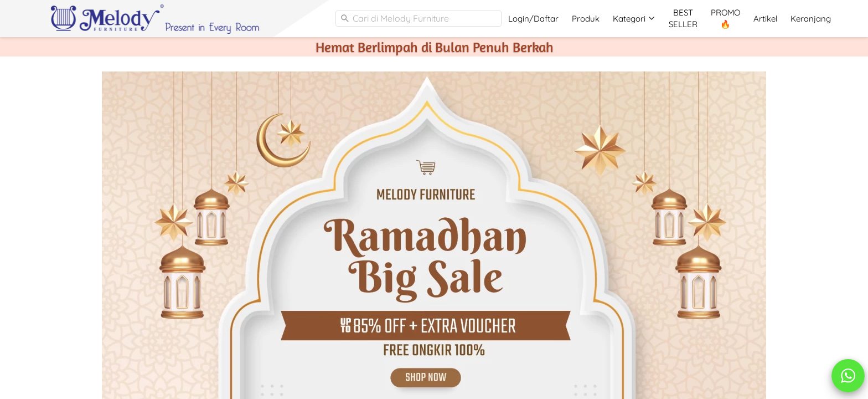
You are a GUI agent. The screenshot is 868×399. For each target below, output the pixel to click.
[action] (848, 376)
